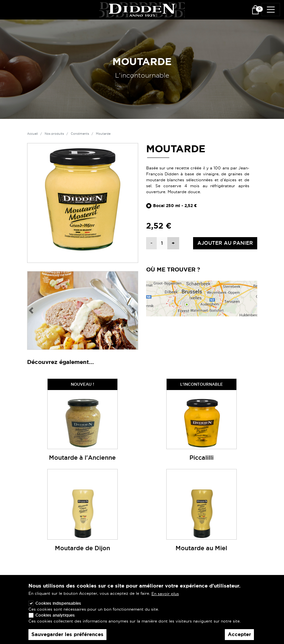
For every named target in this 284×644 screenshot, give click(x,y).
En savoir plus (165, 597)
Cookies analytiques (55, 618)
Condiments (80, 134)
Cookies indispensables (58, 606)
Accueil (32, 134)
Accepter (239, 637)
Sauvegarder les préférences (67, 637)
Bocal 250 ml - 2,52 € (175, 206)
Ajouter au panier (225, 243)
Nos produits (54, 134)
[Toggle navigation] (271, 10)
